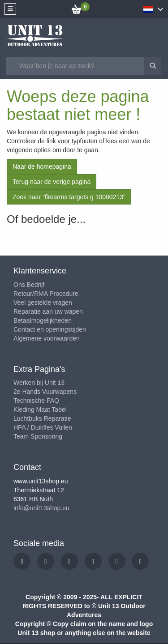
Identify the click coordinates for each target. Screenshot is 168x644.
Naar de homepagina (42, 166)
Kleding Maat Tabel (40, 409)
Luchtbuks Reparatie (42, 418)
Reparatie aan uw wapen (48, 311)
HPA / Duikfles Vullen (43, 427)
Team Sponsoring (38, 436)
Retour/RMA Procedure (46, 294)
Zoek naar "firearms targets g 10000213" (69, 197)
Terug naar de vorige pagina (52, 182)
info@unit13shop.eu (41, 508)
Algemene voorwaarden (47, 338)
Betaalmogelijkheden (43, 320)
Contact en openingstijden (50, 329)
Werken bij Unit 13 (39, 383)
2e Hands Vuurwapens (45, 392)
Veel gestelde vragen (43, 303)
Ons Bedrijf (29, 285)
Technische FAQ (36, 401)
